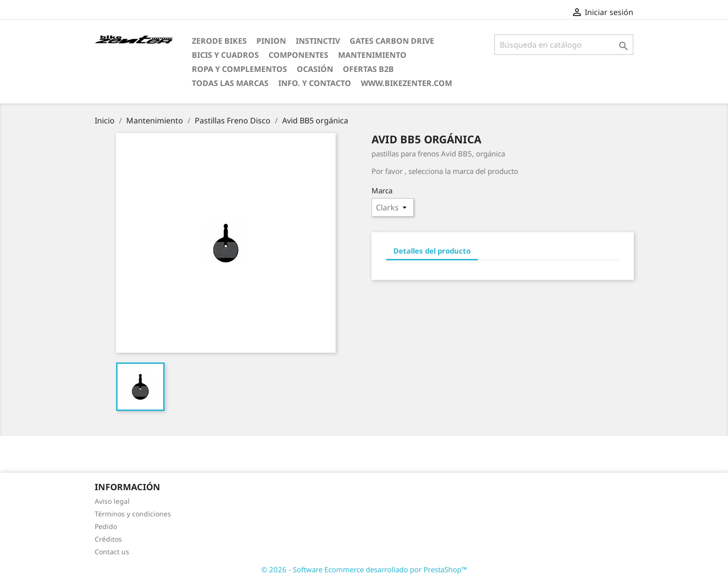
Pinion (271, 41)
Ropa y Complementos (239, 69)
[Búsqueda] (564, 45)
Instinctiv (318, 41)
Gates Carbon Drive (392, 41)
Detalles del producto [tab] (432, 251)
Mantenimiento (372, 55)
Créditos (108, 539)
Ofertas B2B (368, 69)
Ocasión (315, 69)
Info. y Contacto (315, 83)
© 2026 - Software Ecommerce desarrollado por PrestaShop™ (364, 569)
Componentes (298, 55)
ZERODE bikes (219, 41)
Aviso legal (112, 501)
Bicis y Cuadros (225, 55)
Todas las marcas (230, 83)
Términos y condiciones (133, 514)
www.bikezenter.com (406, 83)
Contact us (112, 552)
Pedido (106, 526)
